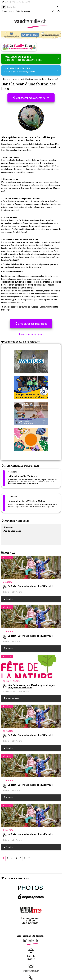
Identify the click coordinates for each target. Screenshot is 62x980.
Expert (4, 11)
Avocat (11, 11)
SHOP (28, 2)
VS (14, 2)
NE (10, 2)
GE (6, 2)
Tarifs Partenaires (23, 11)
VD (3, 2)
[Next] (33, 858)
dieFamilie (20, 2)
